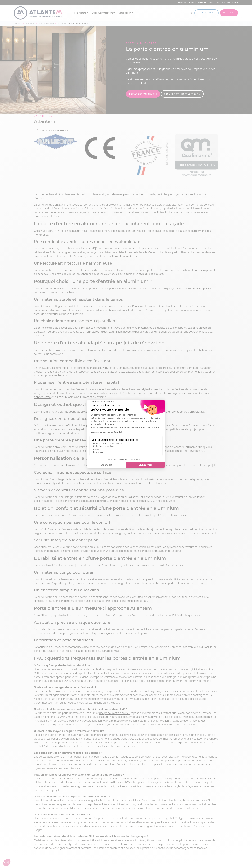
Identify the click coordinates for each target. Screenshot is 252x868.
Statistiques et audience (104, 446)
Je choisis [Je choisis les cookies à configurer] (107, 465)
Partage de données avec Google (108, 443)
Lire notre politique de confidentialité (107, 432)
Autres (96, 449)
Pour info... (98, 452)
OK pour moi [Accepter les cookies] (145, 465)
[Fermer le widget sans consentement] (103, 402)
